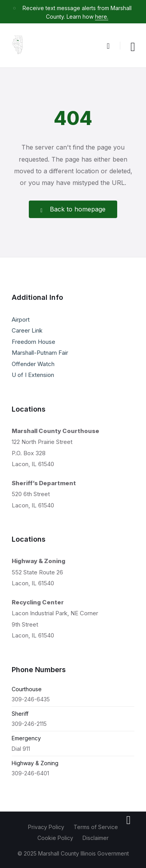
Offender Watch (33, 364)
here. (102, 17)
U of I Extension (33, 375)
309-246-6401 (30, 773)
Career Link (27, 330)
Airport (21, 320)
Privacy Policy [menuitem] (46, 827)
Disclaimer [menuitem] (96, 838)
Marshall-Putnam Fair (40, 353)
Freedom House (33, 342)
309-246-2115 (29, 724)
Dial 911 (21, 749)
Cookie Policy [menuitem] (55, 838)
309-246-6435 (31, 699)
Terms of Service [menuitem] (96, 827)
